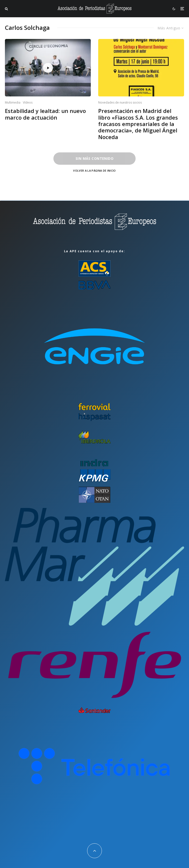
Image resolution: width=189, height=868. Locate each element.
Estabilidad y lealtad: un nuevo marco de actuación (45, 114)
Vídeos (28, 102)
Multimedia (13, 102)
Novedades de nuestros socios (120, 102)
